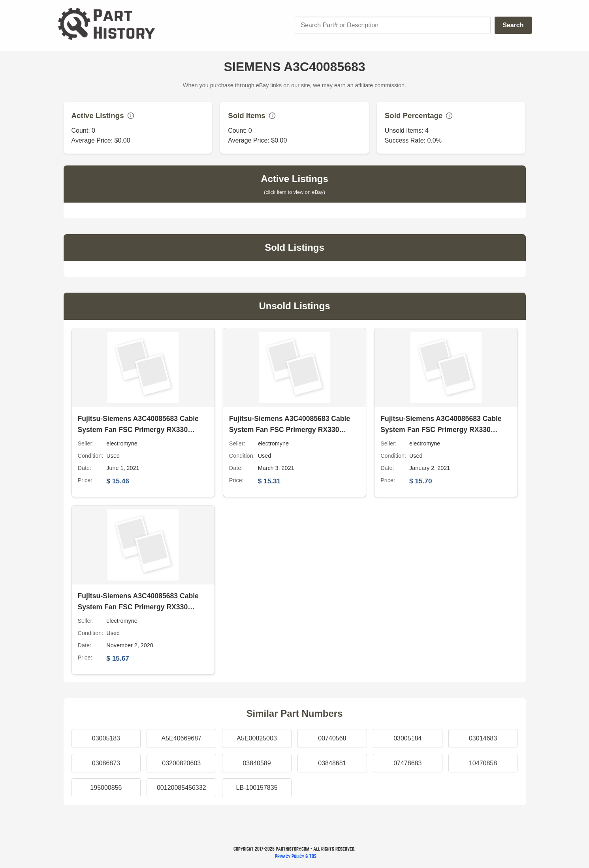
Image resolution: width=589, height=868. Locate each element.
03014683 (483, 738)
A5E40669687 (182, 738)
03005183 (106, 738)
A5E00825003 (257, 738)
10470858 (483, 763)
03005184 (407, 738)
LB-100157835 (257, 788)
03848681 (332, 763)
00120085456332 (182, 788)
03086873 (106, 763)
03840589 (257, 763)
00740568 (332, 738)
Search (513, 25)
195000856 (106, 788)
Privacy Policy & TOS (296, 856)
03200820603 (181, 763)
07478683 (407, 763)
